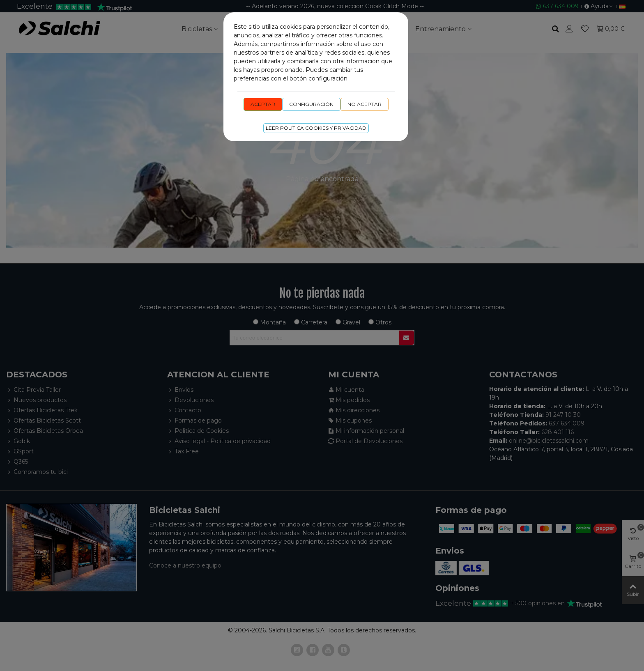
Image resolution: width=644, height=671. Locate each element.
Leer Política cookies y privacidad (316, 128)
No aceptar (365, 104)
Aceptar (263, 104)
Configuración (311, 104)
